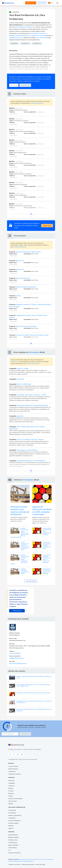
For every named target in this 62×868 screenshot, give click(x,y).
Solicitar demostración (37, 103)
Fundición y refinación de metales (34, 36)
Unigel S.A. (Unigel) (22, 368)
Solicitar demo (31, 3)
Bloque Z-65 (20, 269)
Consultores (12, 818)
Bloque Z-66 (20, 261)
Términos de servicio (15, 865)
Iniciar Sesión (42, 3)
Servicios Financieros (14, 821)
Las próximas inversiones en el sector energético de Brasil (47, 545)
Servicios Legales (13, 823)
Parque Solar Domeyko (23, 278)
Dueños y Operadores (15, 815)
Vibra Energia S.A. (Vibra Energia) (27, 450)
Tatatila (18, 296)
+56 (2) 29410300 (42, 38)
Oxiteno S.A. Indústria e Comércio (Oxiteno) (30, 439)
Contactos (11, 786)
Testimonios (12, 772)
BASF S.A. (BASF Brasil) (24, 384)
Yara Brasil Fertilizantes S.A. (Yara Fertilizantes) (31, 461)
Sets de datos (13, 801)
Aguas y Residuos (13, 845)
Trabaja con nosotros (15, 774)
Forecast (11, 791)
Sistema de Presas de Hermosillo (26, 326)
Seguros (11, 828)
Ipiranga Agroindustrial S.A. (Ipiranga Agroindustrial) (32, 405)
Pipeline (11, 804)
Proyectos (11, 781)
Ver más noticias (31, 581)
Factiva (10, 796)
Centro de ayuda (40, 865)
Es (50, 3)
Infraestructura (13, 843)
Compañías (12, 783)
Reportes (11, 793)
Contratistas (12, 810)
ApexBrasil (20, 416)
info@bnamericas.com (16, 38)
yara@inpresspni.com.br (16, 658)
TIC (9, 850)
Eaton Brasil (20, 379)
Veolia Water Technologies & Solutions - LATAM (31, 395)
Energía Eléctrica (13, 835)
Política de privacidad (28, 865)
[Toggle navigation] (57, 3)
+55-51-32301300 (15, 653)
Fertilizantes (35, 33)
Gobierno (11, 826)
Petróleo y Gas (13, 840)
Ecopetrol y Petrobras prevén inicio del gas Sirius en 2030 (33, 693)
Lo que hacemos (13, 766)
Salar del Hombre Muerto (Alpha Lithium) (28, 252)
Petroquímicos (30, 27)
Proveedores (12, 813)
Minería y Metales (19, 27)
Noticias (11, 788)
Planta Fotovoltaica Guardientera (26, 287)
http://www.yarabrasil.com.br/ (18, 664)
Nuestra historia (13, 769)
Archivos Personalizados (15, 799)
